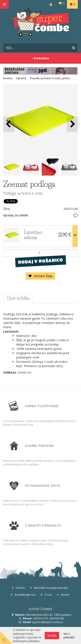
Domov (8, 78)
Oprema (21, 78)
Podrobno (41, 58)
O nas (48, 595)
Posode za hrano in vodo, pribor (50, 78)
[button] (72, 124)
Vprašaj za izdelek (16, 215)
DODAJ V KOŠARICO (40, 261)
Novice (65, 595)
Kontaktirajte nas (25, 595)
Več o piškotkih (69, 636)
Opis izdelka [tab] (18, 298)
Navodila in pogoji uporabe (51, 588)
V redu (52, 635)
